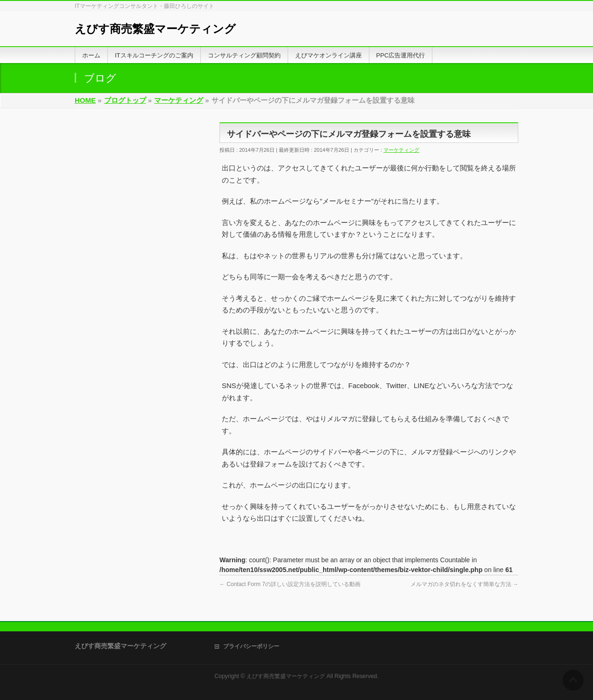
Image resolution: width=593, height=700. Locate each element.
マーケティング (401, 150)
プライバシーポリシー (251, 647)
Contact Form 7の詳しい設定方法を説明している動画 (290, 584)
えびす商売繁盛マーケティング (155, 29)
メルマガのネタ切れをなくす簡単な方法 (464, 584)
